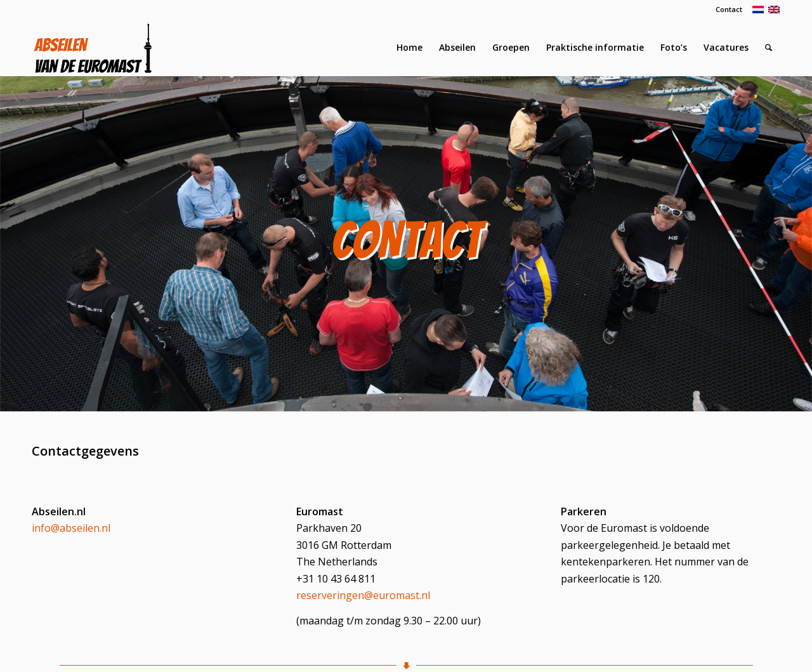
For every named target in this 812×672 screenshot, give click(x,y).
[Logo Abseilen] (93, 48)
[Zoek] (769, 48)
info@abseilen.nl (71, 528)
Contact (729, 9)
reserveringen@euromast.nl (363, 595)
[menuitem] (726, 10)
